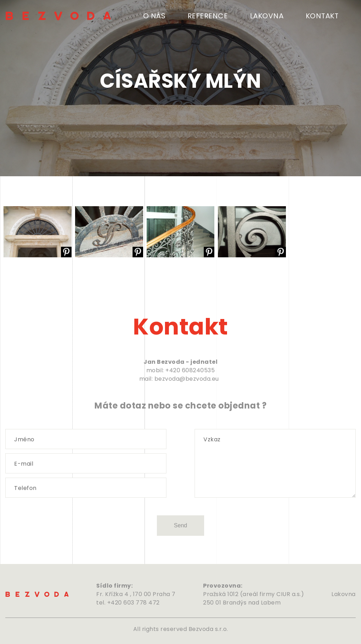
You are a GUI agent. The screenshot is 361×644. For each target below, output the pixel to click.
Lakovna (267, 16)
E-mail (24, 464)
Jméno (24, 440)
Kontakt (322, 16)
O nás (154, 16)
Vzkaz (212, 440)
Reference (208, 16)
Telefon (25, 488)
